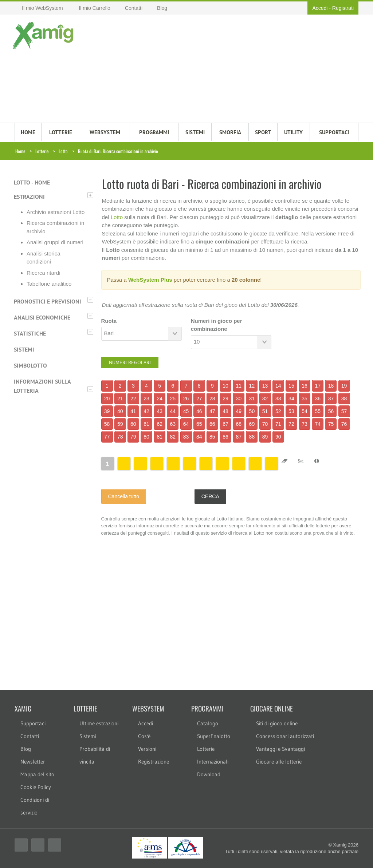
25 (173, 399)
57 (344, 411)
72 (291, 424)
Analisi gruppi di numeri (55, 242)
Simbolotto (30, 365)
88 (252, 437)
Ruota (109, 321)
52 (278, 411)
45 (186, 411)
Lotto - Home (32, 182)
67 (225, 424)
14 (278, 386)
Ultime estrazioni (99, 723)
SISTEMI (195, 132)
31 (252, 399)
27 (199, 399)
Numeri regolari (130, 362)
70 (265, 424)
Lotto (63, 151)
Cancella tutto (124, 496)
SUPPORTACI (334, 132)
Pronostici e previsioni (48, 301)
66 (212, 424)
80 (146, 437)
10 (225, 386)
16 (305, 386)
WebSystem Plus (150, 280)
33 (278, 399)
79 (133, 437)
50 (252, 411)
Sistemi (24, 349)
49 (239, 411)
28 (212, 399)
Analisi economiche (42, 317)
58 (107, 424)
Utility (293, 132)
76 (344, 424)
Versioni (147, 749)
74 (318, 424)
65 (199, 424)
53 (291, 411)
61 (146, 424)
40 (120, 411)
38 (344, 399)
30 (239, 399)
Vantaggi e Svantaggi (280, 749)
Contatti (30, 736)
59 (120, 424)
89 (265, 437)
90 (278, 437)
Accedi (320, 8)
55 (318, 411)
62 (160, 424)
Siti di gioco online (277, 723)
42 (146, 411)
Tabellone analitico (49, 284)
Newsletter (33, 762)
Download (209, 774)
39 (107, 411)
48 (225, 411)
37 (331, 399)
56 (331, 411)
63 (173, 424)
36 (318, 399)
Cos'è (144, 736)
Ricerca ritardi (44, 273)
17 (318, 386)
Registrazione (154, 762)
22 (133, 399)
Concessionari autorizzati (285, 736)
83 (186, 437)
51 (265, 411)
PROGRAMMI (154, 132)
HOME (28, 132)
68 (239, 424)
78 (120, 437)
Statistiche (30, 333)
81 (160, 437)
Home (20, 151)
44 (173, 411)
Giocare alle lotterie (279, 762)
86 (225, 437)
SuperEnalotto (214, 736)
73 (305, 424)
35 (305, 399)
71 (278, 424)
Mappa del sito (37, 774)
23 (146, 399)
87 (239, 437)
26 (186, 399)
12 (252, 386)
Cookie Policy (36, 787)
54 (305, 411)
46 (199, 411)
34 (291, 399)
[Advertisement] (216, 70)
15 (291, 386)
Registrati (343, 8)
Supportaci (33, 723)
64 (186, 424)
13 (265, 386)
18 (331, 386)
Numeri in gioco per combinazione (217, 325)
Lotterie (42, 151)
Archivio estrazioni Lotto (56, 212)
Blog (26, 749)
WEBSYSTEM (105, 132)
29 (225, 399)
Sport (263, 132)
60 (133, 424)
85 (212, 437)
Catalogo (208, 723)
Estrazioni (29, 197)
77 (107, 437)
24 (160, 399)
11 (239, 386)
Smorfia (230, 132)
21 (120, 399)
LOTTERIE (61, 132)
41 (133, 411)
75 (331, 424)
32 (265, 399)
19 (344, 386)
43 (160, 411)
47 (212, 411)
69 (252, 424)
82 (173, 437)
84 (199, 437)
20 (107, 399)
